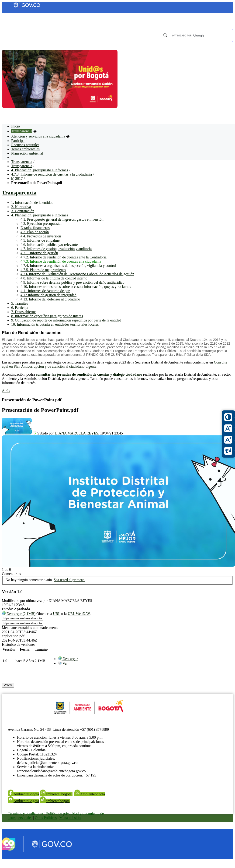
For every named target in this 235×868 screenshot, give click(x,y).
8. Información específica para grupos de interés (47, 316)
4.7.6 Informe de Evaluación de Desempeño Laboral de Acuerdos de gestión (77, 274)
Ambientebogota (90, 794)
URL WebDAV (79, 614)
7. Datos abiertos (24, 312)
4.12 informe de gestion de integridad (48, 295)
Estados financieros (35, 228)
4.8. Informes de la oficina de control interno (54, 278)
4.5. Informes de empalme (40, 240)
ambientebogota (55, 801)
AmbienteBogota (23, 794)
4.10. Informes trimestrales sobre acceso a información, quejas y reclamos (76, 287)
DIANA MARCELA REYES (77, 433)
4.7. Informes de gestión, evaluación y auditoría (56, 249)
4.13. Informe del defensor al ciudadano (50, 299)
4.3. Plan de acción (35, 232)
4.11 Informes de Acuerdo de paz (45, 291)
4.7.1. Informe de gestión (39, 253)
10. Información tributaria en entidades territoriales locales (55, 324)
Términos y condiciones (26, 813)
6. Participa (20, 308)
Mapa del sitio (70, 818)
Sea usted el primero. (69, 580)
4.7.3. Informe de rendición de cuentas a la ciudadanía (52, 174)
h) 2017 (17, 178)
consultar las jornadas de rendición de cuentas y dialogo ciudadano (89, 374)
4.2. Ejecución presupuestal (41, 224)
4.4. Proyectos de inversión (41, 236)
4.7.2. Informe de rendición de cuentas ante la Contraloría (64, 257)
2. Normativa (21, 207)
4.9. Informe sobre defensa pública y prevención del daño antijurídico (73, 282)
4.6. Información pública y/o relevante (49, 245)
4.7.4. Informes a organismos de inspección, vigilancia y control (68, 266)
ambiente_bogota (56, 794)
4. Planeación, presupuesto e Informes (40, 170)
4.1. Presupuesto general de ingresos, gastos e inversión (62, 219)
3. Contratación (23, 211)
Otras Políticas (46, 818)
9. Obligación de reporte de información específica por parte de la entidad (66, 320)
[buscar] (195, 35)
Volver (8, 685)
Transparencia (22, 162)
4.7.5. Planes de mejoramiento (43, 270)
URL (57, 614)
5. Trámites (20, 303)
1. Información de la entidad (32, 203)
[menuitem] (68, 659)
